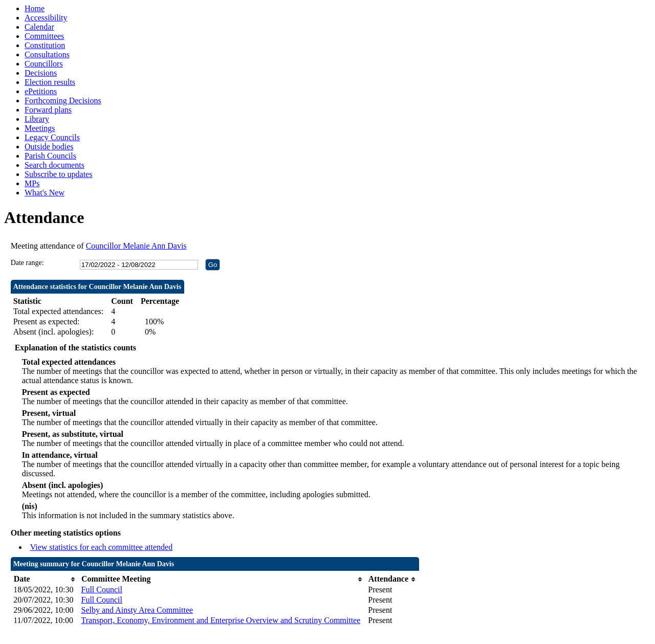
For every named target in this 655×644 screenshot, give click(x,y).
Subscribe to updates (58, 174)
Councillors (44, 64)
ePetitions (41, 91)
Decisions (41, 73)
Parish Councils (50, 156)
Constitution (45, 45)
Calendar (39, 27)
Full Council (101, 590)
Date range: (27, 263)
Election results (50, 82)
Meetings (40, 128)
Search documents (54, 165)
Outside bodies (49, 147)
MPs (32, 183)
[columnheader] (45, 579)
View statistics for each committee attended (102, 547)
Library (37, 119)
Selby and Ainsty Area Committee (137, 610)
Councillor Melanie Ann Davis (136, 246)
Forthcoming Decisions (63, 101)
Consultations (47, 54)
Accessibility (46, 18)
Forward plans (48, 110)
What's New (45, 193)
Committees (44, 36)
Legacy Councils (52, 137)
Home (35, 8)
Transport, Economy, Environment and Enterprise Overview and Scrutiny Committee (221, 620)
